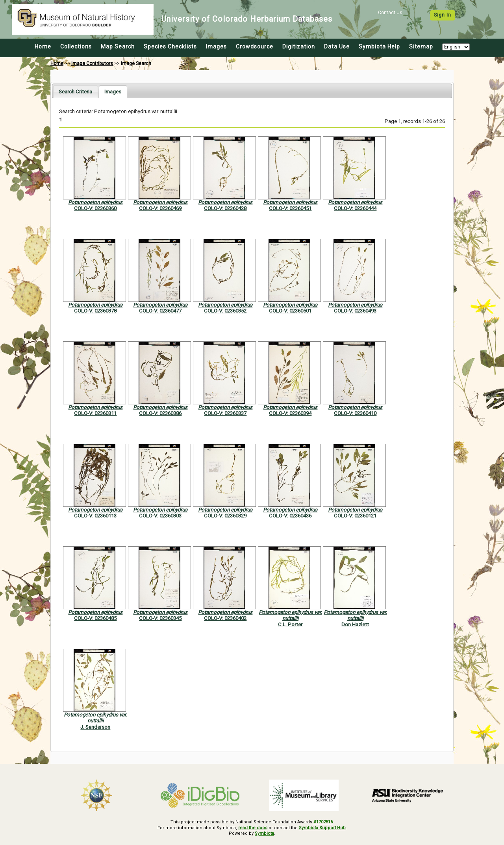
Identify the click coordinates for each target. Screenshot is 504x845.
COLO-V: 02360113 (95, 516)
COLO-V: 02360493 (355, 311)
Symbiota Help (379, 47)
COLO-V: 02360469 (160, 208)
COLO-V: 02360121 (355, 516)
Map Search (118, 47)
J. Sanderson (95, 727)
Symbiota (264, 833)
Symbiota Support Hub (322, 828)
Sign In (443, 15)
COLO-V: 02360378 (95, 311)
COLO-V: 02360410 (355, 413)
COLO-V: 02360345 (160, 618)
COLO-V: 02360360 (95, 208)
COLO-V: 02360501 (290, 311)
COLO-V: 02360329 (225, 516)
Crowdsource (255, 47)
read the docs (253, 828)
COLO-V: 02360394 (290, 413)
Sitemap (421, 47)
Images (216, 47)
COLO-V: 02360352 (225, 311)
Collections (76, 47)
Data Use (337, 47)
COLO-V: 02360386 (160, 413)
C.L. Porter (290, 624)
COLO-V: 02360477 (160, 311)
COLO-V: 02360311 (95, 413)
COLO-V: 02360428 (225, 208)
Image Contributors (92, 63)
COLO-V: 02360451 (290, 208)
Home (43, 47)
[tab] (75, 92)
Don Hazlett (355, 624)
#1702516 (323, 822)
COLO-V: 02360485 (95, 618)
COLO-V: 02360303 (160, 516)
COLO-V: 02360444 (355, 208)
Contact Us (390, 13)
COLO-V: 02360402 (225, 618)
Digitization (299, 47)
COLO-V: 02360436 (290, 516)
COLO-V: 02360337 (225, 413)
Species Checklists (170, 47)
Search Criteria (75, 92)
